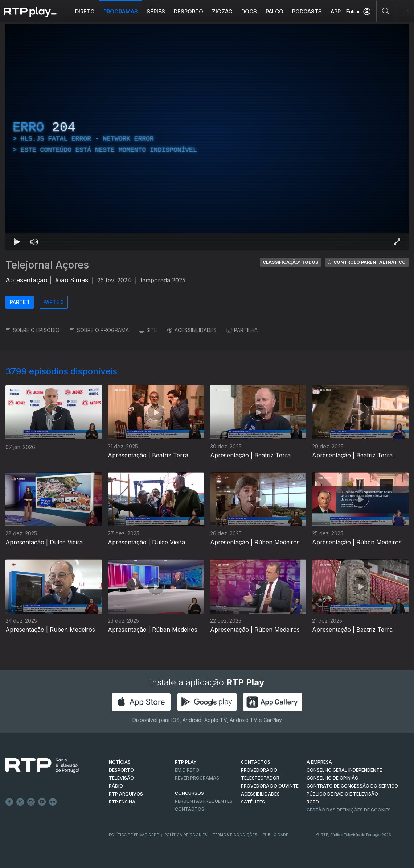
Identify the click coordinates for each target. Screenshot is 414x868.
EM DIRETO (187, 770)
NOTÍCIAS (120, 762)
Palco (274, 11)
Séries (156, 11)
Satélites (253, 802)
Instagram (31, 802)
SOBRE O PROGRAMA (99, 330)
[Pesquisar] (386, 11)
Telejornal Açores (47, 265)
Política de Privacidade (134, 835)
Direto (85, 11)
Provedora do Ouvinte (270, 786)
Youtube (42, 802)
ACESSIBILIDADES (192, 330)
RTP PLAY (186, 762)
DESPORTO (121, 770)
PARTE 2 (54, 302)
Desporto (188, 11)
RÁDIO (116, 786)
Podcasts (307, 11)
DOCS (249, 11)
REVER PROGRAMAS (197, 778)
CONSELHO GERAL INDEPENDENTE (344, 770)
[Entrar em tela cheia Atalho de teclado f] (397, 242)
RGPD (313, 802)
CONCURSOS (189, 793)
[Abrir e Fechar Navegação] (405, 12)
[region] (207, 137)
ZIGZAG (222, 11)
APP (336, 11)
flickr (53, 802)
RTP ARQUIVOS (126, 794)
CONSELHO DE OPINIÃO (333, 778)
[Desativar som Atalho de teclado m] (34, 242)
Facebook (9, 802)
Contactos (190, 809)
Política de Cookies (186, 835)
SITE (148, 330)
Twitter (20, 802)
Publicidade (275, 835)
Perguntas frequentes (204, 801)
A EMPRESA (319, 762)
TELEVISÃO (121, 778)
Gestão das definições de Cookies (349, 810)
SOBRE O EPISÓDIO (32, 330)
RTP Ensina (122, 802)
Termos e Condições (235, 835)
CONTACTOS (256, 762)
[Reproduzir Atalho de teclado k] (17, 242)
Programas (121, 11)
